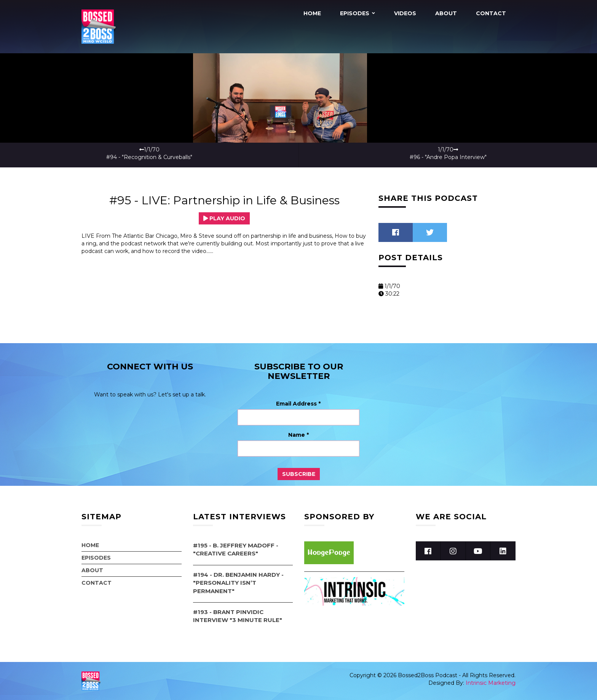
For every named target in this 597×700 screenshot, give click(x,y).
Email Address (298, 404)
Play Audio (224, 218)
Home (312, 13)
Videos (405, 13)
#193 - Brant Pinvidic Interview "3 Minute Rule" (238, 616)
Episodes (355, 13)
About (446, 13)
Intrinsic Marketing (491, 683)
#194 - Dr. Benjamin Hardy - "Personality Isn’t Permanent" (238, 583)
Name (298, 435)
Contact (491, 13)
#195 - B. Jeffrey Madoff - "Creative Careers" (236, 549)
